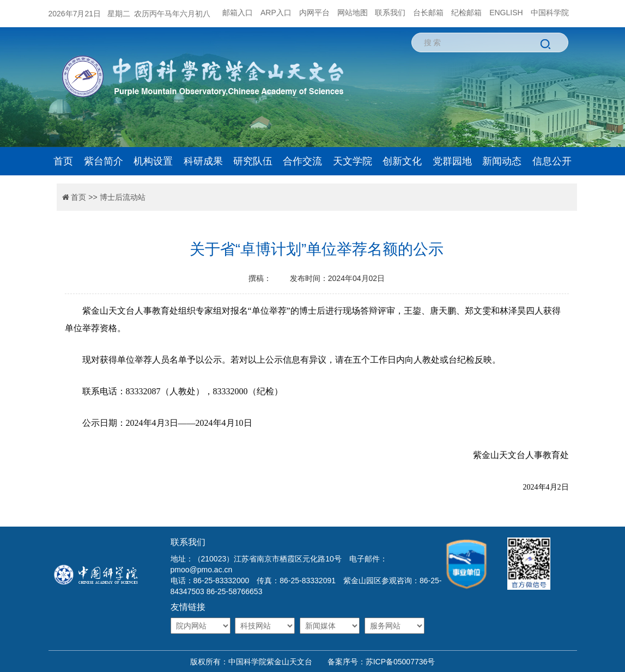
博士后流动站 (123, 197)
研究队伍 (253, 161)
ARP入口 (276, 13)
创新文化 (402, 161)
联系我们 (390, 13)
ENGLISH (506, 13)
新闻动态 (502, 161)
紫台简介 (104, 161)
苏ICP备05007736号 (401, 662)
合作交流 (302, 161)
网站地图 (353, 13)
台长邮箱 (428, 13)
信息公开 (552, 161)
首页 (63, 161)
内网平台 (314, 13)
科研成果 (203, 161)
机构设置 (153, 161)
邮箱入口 (238, 13)
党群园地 (452, 161)
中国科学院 (550, 13)
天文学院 (353, 161)
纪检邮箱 (466, 13)
